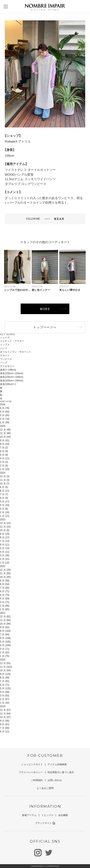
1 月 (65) (5, 609)
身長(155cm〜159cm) (12, 377)
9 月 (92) (5, 627)
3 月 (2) (4, 462)
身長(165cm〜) (8, 384)
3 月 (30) (5, 555)
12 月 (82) (5, 617)
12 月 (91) (5, 663)
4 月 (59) (5, 599)
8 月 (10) (5, 444)
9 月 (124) (5, 674)
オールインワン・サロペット (16, 352)
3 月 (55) (5, 415)
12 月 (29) (5, 570)
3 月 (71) (5, 602)
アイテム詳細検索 (57, 764)
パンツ (4, 348)
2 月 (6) (4, 466)
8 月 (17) (5, 537)
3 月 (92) (5, 696)
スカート (5, 355)
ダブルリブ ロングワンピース (26, 184)
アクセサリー (7, 366)
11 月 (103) (6, 667)
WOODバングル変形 (19, 175)
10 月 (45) (5, 577)
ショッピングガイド (32, 764)
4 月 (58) (5, 692)
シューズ (5, 337)
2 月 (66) (5, 606)
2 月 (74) (5, 419)
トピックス (48, 815)
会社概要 (63, 815)
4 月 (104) (5, 645)
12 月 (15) (5, 523)
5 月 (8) (4, 455)
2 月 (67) (5, 699)
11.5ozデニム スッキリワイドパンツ (30, 179)
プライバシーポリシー (31, 772)
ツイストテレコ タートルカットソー (30, 170)
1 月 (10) (5, 469)
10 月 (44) (5, 437)
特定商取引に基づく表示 (61, 772)
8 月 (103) (5, 631)
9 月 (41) (5, 440)
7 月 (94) (5, 635)
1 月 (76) (5, 656)
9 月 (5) (4, 487)
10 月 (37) (5, 717)
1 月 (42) (5, 703)
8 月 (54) (5, 584)
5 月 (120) (5, 688)
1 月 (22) (5, 563)
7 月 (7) (4, 494)
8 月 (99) (5, 678)
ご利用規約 (37, 780)
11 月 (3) (5, 480)
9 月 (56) (5, 721)
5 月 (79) (5, 595)
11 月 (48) (5, 433)
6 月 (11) (5, 545)
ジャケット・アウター (12, 341)
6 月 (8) (4, 451)
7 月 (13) (5, 541)
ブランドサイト (45, 823)
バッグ (4, 363)
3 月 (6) (4, 509)
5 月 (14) (5, 548)
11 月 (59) (5, 573)
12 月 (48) (5, 430)
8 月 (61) (5, 724)
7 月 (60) (5, 588)
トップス (5, 345)
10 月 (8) (5, 530)
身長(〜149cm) (8, 370)
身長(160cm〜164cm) (12, 381)
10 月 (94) (5, 624)
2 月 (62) (5, 652)
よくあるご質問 (45, 788)
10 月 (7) (5, 484)
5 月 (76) (5, 408)
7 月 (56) (5, 728)
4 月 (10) (5, 505)
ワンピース (6, 359)
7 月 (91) (5, 681)
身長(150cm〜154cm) (12, 373)
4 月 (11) (5, 458)
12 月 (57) (5, 710)
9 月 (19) (5, 534)
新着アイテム (29, 815)
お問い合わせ (55, 780)
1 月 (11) (5, 516)
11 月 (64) (5, 714)
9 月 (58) (5, 581)
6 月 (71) (5, 591)
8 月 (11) (5, 491)
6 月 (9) (4, 498)
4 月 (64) (5, 412)
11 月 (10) (5, 527)
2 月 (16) (5, 512)
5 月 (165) (5, 642)
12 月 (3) (5, 476)
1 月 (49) (5, 423)
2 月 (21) (5, 559)
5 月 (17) (5, 502)
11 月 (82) (5, 620)
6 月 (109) (5, 638)
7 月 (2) (4, 448)
